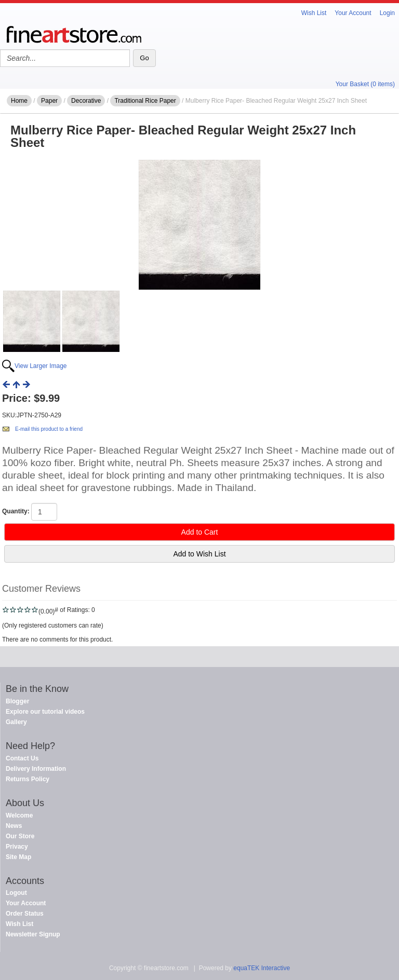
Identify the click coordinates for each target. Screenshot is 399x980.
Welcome (19, 815)
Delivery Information (36, 769)
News (14, 826)
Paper (49, 101)
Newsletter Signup (33, 934)
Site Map (18, 857)
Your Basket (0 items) (365, 84)
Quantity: (16, 511)
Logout (16, 893)
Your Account (353, 13)
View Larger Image (41, 366)
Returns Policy (28, 779)
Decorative (86, 101)
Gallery (16, 722)
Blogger (17, 701)
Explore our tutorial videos (45, 712)
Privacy (17, 847)
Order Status (25, 914)
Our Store (20, 836)
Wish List (314, 13)
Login (387, 13)
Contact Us (22, 758)
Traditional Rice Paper (145, 101)
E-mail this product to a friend (49, 429)
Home (19, 101)
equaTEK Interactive (262, 968)
